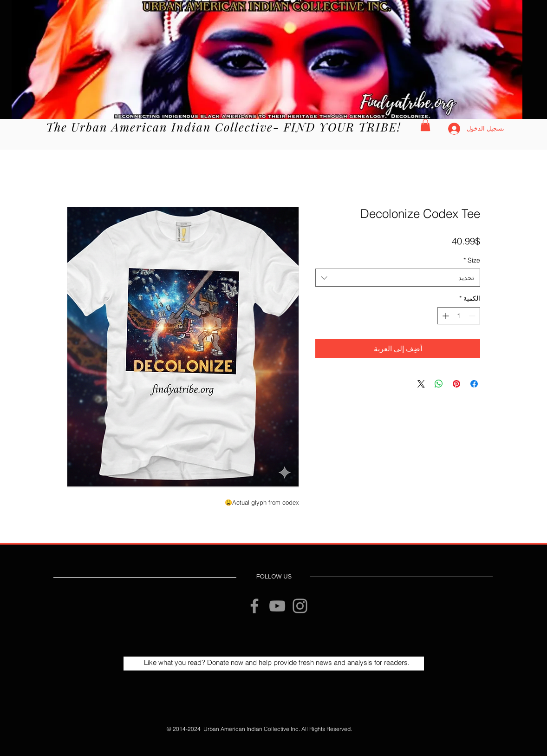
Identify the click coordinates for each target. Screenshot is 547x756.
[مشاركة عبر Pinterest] (456, 384)
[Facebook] (254, 606)
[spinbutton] (459, 316)
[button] (425, 125)
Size (472, 260)
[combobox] (398, 278)
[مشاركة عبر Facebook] (474, 384)
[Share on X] (421, 384)
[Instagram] (300, 606)
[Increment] (445, 316)
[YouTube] (277, 606)
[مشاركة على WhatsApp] (439, 384)
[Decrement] (473, 316)
